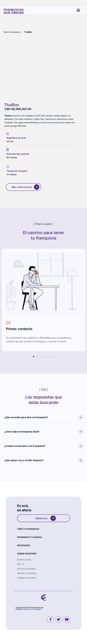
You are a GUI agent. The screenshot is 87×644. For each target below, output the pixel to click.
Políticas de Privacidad (32, 609)
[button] (43, 417)
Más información (26, 187)
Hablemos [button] (46, 518)
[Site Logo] (14, 11)
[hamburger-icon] (78, 10)
